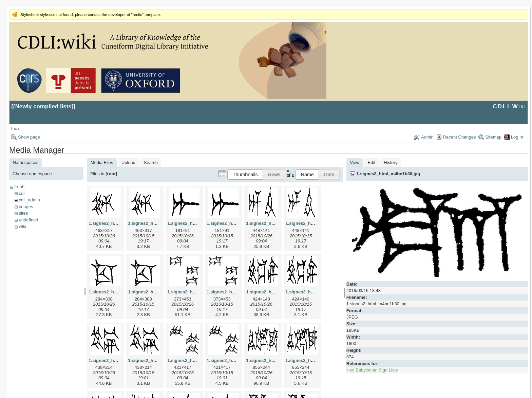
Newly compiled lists (43, 106)
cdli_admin (29, 200)
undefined (28, 220)
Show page (29, 137)
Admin (427, 137)
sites (23, 213)
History (391, 162)
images (26, 207)
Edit (372, 162)
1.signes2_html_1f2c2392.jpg (276, 360)
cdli (22, 193)
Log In (517, 137)
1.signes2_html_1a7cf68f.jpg (197, 223)
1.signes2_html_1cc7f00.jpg (118, 292)
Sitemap (493, 137)
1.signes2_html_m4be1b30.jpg (388, 174)
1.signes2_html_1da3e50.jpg (197, 292)
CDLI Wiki (509, 106)
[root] (19, 187)
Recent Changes (460, 137)
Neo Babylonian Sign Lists (372, 370)
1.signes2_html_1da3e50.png (237, 292)
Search (151, 162)
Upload (128, 162)
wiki (22, 226)
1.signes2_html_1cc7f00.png (158, 292)
